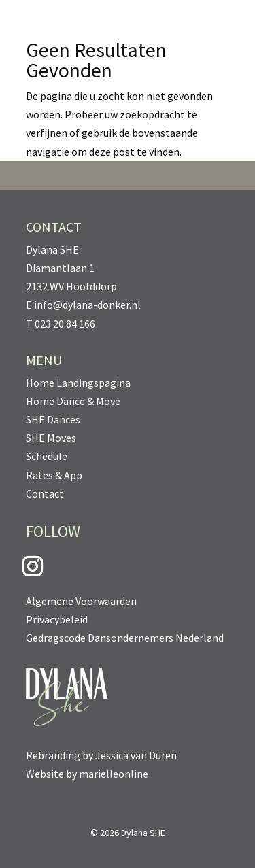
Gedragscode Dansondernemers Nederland (125, 638)
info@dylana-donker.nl (87, 305)
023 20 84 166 (65, 324)
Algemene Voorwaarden (81, 601)
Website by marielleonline (87, 774)
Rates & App (54, 475)
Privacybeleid (57, 619)
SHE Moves (51, 438)
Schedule (47, 456)
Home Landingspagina (78, 383)
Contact (45, 493)
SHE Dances (53, 419)
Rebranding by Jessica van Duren (101, 755)
